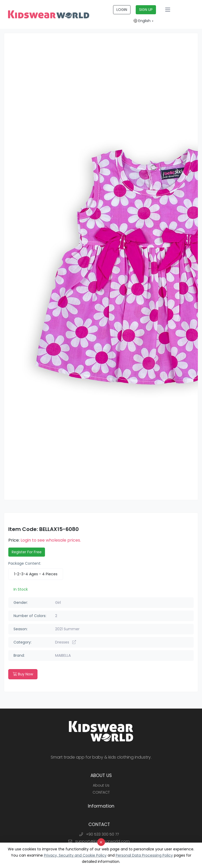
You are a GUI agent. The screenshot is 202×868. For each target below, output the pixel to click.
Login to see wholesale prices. (51, 540)
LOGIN (122, 10)
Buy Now (23, 674)
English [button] (142, 21)
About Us (101, 785)
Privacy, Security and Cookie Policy (75, 855)
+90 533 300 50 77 (99, 834)
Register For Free (27, 552)
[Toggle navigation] (168, 10)
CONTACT (101, 792)
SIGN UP (146, 10)
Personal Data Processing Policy (144, 855)
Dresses (66, 642)
